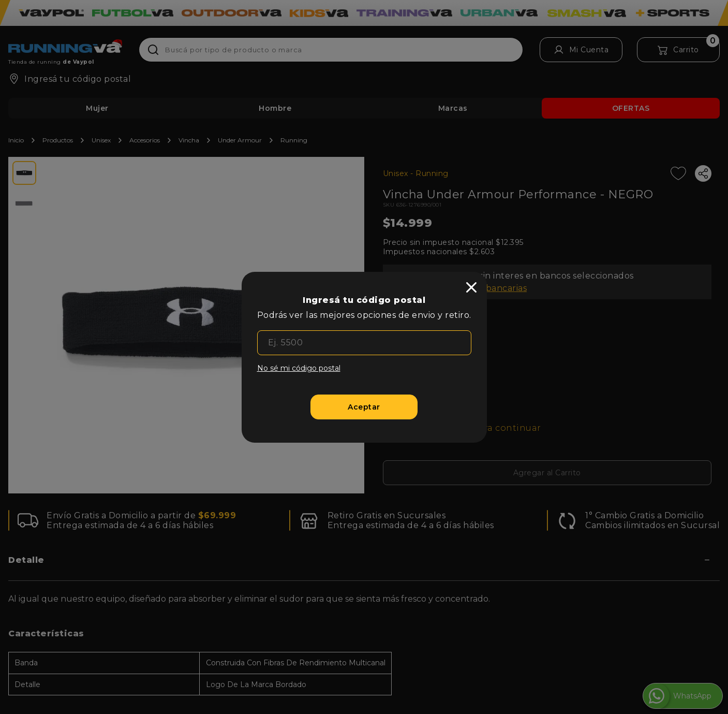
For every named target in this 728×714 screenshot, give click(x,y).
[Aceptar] (364, 407)
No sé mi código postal (299, 368)
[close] (471, 287)
